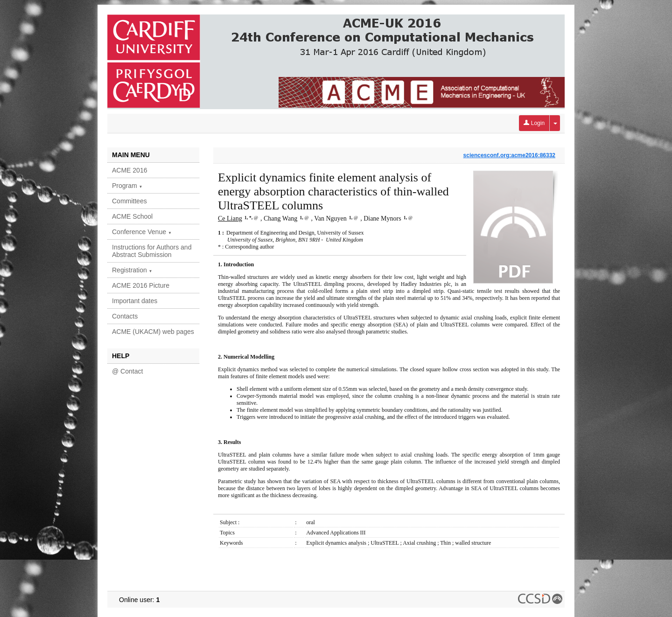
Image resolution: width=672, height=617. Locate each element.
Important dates (135, 301)
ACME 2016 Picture (141, 285)
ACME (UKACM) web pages (153, 332)
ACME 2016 (129, 170)
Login (534, 123)
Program (127, 186)
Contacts (125, 316)
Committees (129, 201)
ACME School (132, 216)
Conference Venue (142, 232)
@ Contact (127, 371)
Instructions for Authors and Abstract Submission (152, 251)
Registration (132, 270)
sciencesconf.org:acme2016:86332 (509, 155)
